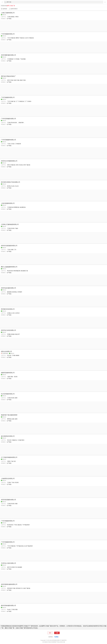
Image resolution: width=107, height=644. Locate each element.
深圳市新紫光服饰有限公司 (9, 584)
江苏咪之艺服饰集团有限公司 (10, 224)
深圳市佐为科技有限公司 (8, 330)
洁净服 (9, 313)
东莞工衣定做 (19, 165)
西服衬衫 (15, 440)
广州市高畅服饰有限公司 (8, 140)
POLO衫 (9, 355)
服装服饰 (9, 292)
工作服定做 (10, 207)
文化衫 (13, 144)
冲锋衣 (17, 17)
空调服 (9, 334)
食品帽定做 (23, 207)
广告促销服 (23, 59)
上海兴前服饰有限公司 (8, 203)
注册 (57, 633)
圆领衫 (13, 17)
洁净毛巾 (17, 313)
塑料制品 (9, 419)
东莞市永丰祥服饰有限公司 (9, 161)
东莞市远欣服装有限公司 (8, 288)
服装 (16, 398)
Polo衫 (9, 609)
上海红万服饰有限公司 (8, 13)
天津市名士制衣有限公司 (8, 563)
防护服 (9, 186)
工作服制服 (10, 59)
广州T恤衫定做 (20, 546)
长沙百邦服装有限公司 (8, 394)
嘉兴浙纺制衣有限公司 (8, 436)
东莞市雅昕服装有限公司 (8, 55)
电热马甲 (17, 334)
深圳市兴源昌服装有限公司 (9, 246)
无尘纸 (13, 186)
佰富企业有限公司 (6, 351)
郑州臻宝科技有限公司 (8, 309)
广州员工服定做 (17, 525)
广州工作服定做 (11, 38)
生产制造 (9, 19)
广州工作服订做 (11, 101)
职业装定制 (10, 525)
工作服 (9, 17)
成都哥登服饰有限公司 (8, 373)
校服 (12, 250)
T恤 (12, 461)
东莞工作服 (10, 80)
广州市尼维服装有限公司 (8, 119)
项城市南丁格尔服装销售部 (9, 415)
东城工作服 (16, 80)
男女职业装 (10, 271)
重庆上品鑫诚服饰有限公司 (9, 267)
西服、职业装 (14, 377)
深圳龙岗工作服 (11, 588)
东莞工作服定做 (11, 165)
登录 (50, 633)
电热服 (13, 334)
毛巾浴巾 (9, 440)
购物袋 (17, 355)
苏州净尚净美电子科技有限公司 (11, 182)
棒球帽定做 (16, 207)
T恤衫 (17, 228)
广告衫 (9, 144)
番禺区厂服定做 (20, 38)
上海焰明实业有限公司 (8, 479)
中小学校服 (16, 59)
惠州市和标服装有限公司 (8, 606)
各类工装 (9, 567)
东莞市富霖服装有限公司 (8, 500)
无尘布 (17, 186)
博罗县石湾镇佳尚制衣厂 (8, 76)
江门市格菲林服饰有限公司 (9, 457)
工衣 (15, 250)
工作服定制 (18, 144)
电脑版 (56, 637)
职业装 (13, 228)
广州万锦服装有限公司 (8, 34)
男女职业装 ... (15, 123)
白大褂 (13, 313)
